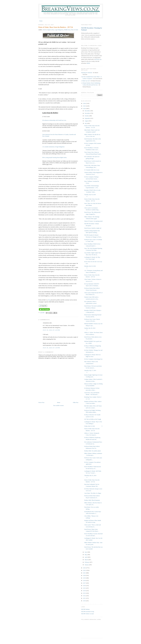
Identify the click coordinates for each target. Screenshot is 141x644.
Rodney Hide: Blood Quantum (92, 500)
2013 (85, 593)
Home (41, 21)
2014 (85, 591)
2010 (85, 601)
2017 (85, 583)
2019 (85, 578)
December (87, 111)
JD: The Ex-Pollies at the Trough (93, 419)
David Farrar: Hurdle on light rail (93, 228)
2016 (85, 586)
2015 (85, 588)
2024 (85, 108)
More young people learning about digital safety (55, 157)
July (86, 123)
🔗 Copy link (43, 306)
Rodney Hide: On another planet (93, 451)
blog (49, 300)
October (87, 116)
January (87, 565)
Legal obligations (59, 30)
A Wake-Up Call (85, 81)
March (86, 560)
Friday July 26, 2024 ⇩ (93, 426)
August (87, 121)
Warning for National (87, 73)
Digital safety (51, 30)
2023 (85, 568)
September (88, 118)
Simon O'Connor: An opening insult (93, 221)
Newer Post (41, 402)
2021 (85, 573)
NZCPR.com (98, 59)
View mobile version (58, 405)
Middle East (67, 30)
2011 (85, 598)
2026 (85, 103)
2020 (85, 575)
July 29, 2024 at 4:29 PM (51, 330)
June (86, 552)
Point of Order (74, 30)
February (87, 562)
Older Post (76, 402)
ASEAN (44, 30)
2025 (85, 106)
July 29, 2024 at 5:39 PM (51, 348)
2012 (85, 596)
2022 (85, 570)
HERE (88, 63)
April (86, 557)
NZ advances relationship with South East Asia (54, 120)
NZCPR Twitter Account (88, 614)
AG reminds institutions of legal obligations (53, 147)
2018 (85, 580)
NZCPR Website (85, 609)
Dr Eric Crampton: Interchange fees (93, 359)
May (86, 555)
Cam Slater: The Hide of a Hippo (93, 493)
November (87, 113)
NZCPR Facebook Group (88, 612)
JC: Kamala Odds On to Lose (92, 170)
